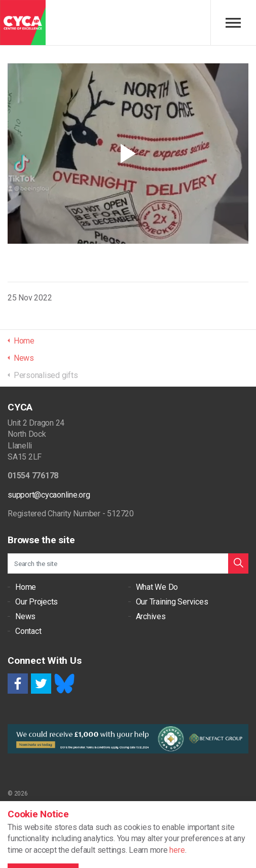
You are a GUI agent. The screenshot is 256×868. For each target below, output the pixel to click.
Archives (151, 616)
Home (26, 587)
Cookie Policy (26, 813)
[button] (238, 563)
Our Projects (36, 602)
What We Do (157, 587)
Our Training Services (172, 602)
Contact (28, 631)
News (25, 616)
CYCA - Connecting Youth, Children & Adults (23, 23)
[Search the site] (128, 563)
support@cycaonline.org (49, 495)
